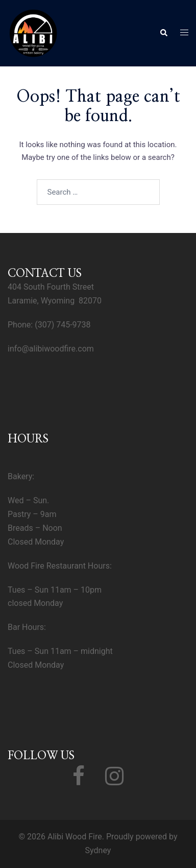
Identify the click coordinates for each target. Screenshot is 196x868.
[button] (163, 33)
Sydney (98, 850)
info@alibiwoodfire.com (51, 349)
